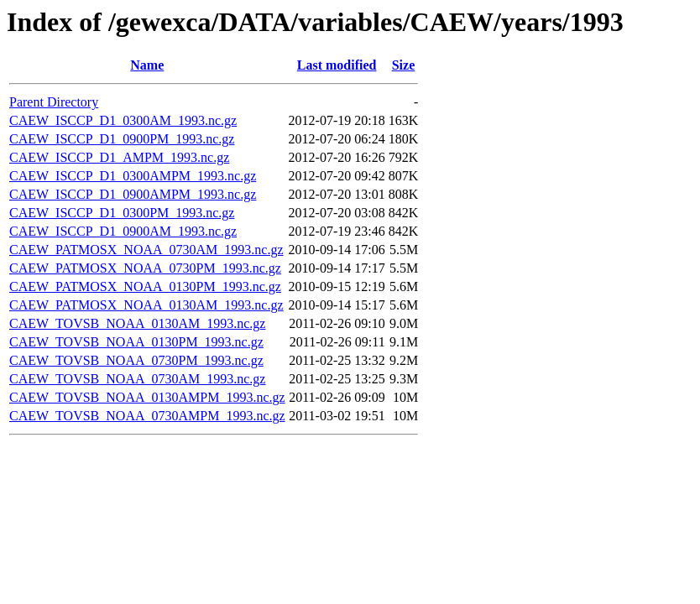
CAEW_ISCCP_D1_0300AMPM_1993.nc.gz (133, 176)
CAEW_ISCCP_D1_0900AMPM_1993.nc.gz (133, 194)
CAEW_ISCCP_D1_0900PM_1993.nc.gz (122, 139)
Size (404, 65)
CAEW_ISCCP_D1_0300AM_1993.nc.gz (123, 120)
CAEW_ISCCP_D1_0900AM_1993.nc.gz (123, 231)
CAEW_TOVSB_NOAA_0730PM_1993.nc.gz (136, 360)
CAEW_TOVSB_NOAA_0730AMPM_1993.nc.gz (147, 416)
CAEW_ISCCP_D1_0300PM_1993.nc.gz (122, 213)
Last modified (337, 65)
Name (147, 65)
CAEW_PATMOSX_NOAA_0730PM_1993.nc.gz (145, 268)
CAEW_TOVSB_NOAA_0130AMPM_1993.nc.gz (147, 397)
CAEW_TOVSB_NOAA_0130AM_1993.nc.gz (137, 323)
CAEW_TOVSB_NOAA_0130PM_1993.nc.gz (136, 342)
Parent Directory (54, 102)
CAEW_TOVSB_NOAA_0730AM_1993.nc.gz (137, 379)
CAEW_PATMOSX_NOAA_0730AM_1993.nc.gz (146, 250)
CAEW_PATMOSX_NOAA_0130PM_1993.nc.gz (145, 286)
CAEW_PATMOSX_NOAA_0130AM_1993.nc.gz (146, 305)
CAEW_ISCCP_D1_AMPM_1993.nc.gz (119, 157)
